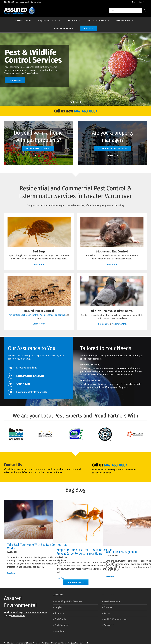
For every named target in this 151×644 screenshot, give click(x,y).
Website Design (67, 643)
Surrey (107, 613)
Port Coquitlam (62, 625)
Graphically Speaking (83, 643)
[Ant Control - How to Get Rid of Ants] (39, 278)
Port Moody (60, 619)
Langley (58, 607)
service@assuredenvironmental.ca (29, 2)
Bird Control (103, 324)
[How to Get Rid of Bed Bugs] (39, 218)
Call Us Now (64, 111)
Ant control (14, 315)
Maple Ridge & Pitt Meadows (68, 601)
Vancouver (109, 625)
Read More (11, 573)
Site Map (42, 643)
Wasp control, (46, 315)
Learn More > (39, 264)
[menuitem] (134, 2)
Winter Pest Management (122, 552)
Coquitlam (59, 631)
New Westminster (112, 601)
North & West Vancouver (115, 619)
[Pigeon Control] (112, 278)
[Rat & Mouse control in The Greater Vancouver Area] (112, 218)
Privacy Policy (32, 643)
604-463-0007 (9, 2)
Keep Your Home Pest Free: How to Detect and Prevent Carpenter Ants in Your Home (85, 552)
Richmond (60, 613)
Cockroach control (30, 315)
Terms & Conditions (53, 643)
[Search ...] (126, 10)
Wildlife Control (119, 324)
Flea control (59, 315)
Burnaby (108, 607)
